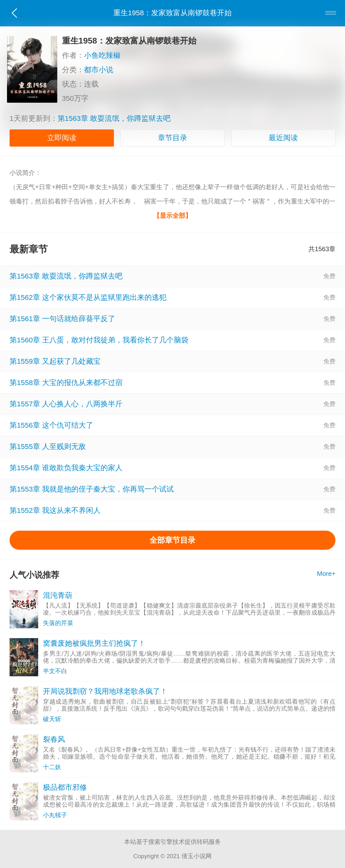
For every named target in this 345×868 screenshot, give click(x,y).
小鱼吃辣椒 (105, 55)
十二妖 (52, 767)
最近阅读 (283, 138)
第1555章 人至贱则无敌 (48, 447)
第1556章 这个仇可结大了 (51, 425)
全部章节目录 (172, 540)
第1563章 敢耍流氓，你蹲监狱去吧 (114, 118)
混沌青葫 (58, 595)
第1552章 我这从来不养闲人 (55, 510)
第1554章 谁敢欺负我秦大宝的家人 (66, 468)
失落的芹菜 (58, 623)
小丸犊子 (55, 815)
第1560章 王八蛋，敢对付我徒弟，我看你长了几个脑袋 (99, 340)
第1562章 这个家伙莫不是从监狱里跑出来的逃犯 (88, 297)
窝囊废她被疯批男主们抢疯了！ (94, 643)
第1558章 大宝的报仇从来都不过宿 (66, 383)
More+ (326, 574)
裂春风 (54, 739)
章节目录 (172, 138)
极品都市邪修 (65, 787)
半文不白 (55, 671)
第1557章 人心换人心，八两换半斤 (66, 404)
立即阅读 (62, 138)
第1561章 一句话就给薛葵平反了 (62, 319)
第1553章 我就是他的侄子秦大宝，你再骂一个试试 (92, 489)
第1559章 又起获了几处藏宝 (55, 361)
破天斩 (52, 719)
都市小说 (101, 70)
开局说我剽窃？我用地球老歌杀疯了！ (105, 691)
